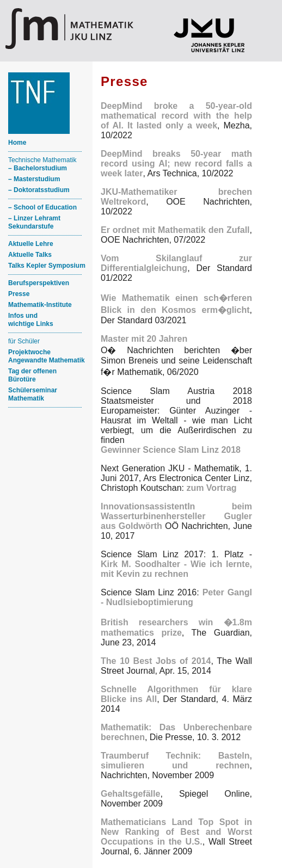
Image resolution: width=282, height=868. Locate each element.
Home (17, 143)
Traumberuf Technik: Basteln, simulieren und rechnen (176, 761)
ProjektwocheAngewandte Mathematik (47, 356)
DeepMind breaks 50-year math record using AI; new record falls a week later (176, 164)
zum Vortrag (211, 488)
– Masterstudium (34, 179)
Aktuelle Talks (30, 255)
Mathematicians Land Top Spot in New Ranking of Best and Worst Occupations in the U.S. (176, 832)
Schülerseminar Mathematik (33, 394)
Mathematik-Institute (40, 305)
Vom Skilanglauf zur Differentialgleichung (176, 263)
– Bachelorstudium (38, 168)
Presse (19, 294)
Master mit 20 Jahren (144, 339)
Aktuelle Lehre (31, 244)
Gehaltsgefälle (130, 794)
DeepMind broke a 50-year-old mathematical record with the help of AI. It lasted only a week (176, 116)
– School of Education (42, 207)
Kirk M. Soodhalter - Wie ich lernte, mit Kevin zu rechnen (176, 569)
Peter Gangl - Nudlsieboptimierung (176, 597)
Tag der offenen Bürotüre (32, 375)
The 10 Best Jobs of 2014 (156, 661)
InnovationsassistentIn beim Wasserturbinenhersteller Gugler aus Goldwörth (176, 516)
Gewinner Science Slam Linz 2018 (171, 450)
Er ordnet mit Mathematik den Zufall (175, 230)
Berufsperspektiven (39, 283)
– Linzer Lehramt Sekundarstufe (34, 222)
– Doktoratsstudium (39, 190)
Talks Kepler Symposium (47, 266)
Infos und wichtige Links (31, 320)
